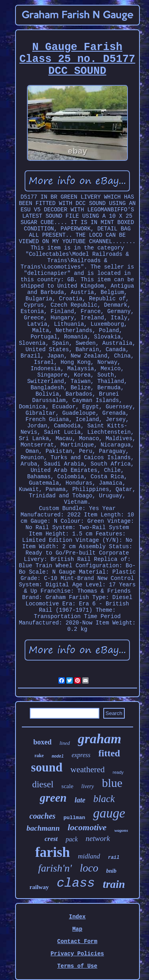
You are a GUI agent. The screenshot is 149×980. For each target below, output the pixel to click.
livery (88, 786)
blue (112, 783)
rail (114, 858)
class (76, 883)
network (98, 838)
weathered (87, 769)
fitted (109, 753)
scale (68, 786)
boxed (43, 742)
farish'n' (55, 868)
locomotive (87, 827)
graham (100, 739)
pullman (74, 818)
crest (51, 839)
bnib (111, 871)
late (80, 800)
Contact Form (77, 941)
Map (77, 929)
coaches (43, 816)
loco (89, 868)
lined (65, 743)
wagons (121, 830)
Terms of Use (77, 966)
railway (39, 887)
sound (47, 767)
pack (72, 839)
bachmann (43, 828)
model (58, 757)
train (114, 884)
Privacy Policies (77, 954)
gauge (109, 813)
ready (118, 772)
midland (89, 856)
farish (52, 852)
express (81, 755)
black (104, 799)
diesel (43, 784)
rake (39, 756)
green (53, 798)
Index (77, 917)
